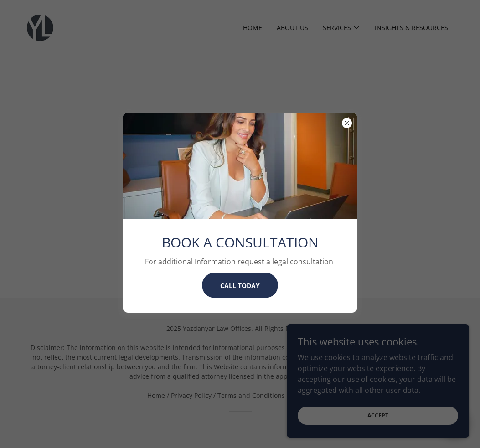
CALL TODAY (240, 286)
